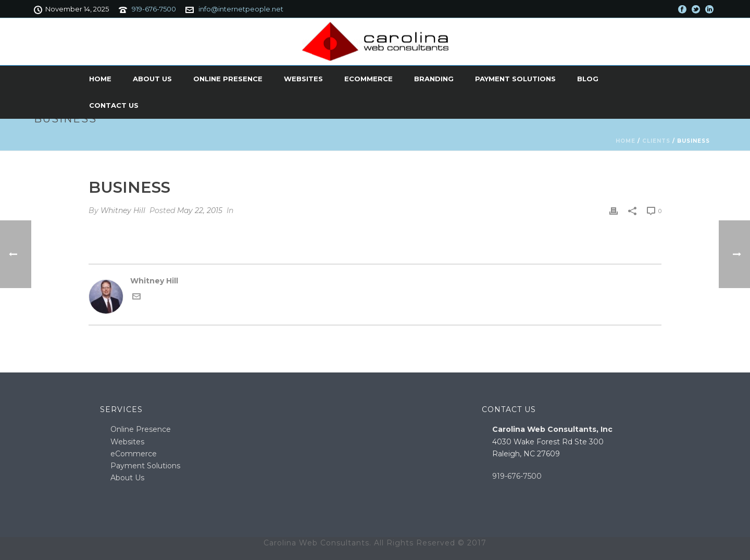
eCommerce (368, 79)
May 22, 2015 (200, 210)
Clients (656, 141)
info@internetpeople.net (241, 9)
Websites (303, 79)
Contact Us (114, 105)
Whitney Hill (123, 210)
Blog (588, 79)
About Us (152, 79)
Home (100, 79)
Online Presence (228, 79)
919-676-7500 (154, 9)
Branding (434, 79)
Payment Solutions (515, 79)
